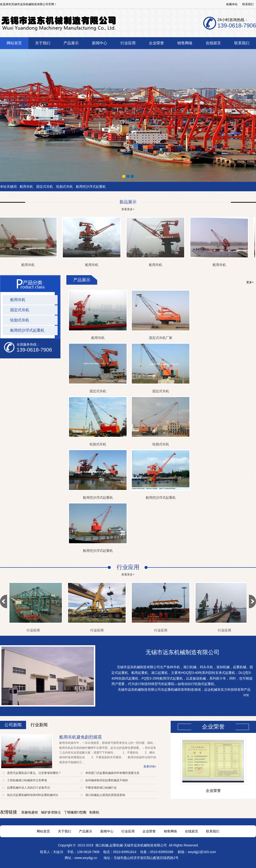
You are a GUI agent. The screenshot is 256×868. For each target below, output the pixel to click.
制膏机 (94, 812)
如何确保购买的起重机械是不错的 (107, 780)
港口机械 (102, 845)
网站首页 (43, 831)
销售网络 (170, 831)
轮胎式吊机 (64, 187)
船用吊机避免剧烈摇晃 (81, 737)
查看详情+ (150, 767)
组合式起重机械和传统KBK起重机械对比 (33, 795)
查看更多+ (128, 209)
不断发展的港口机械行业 (101, 788)
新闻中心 (107, 831)
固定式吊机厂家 (161, 338)
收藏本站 (232, 4)
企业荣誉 (213, 791)
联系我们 (248, 4)
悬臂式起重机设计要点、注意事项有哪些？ (34, 773)
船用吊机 (26, 187)
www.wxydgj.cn (86, 858)
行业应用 (34, 630)
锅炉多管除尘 (51, 812)
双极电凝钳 (30, 812)
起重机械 (116, 845)
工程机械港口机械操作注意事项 (27, 780)
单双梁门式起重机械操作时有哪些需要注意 (112, 773)
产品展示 (86, 831)
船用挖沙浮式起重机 (91, 187)
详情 (246, 695)
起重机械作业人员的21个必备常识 (29, 788)
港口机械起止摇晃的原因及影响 (105, 795)
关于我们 (64, 831)
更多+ (250, 282)
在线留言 (192, 831)
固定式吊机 (45, 187)
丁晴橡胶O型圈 (75, 812)
